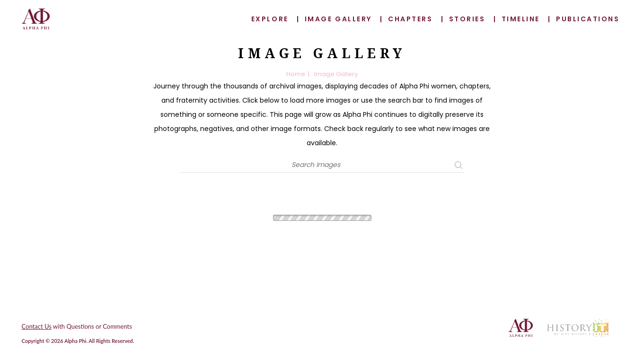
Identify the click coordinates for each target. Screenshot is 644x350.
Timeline (521, 19)
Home (296, 74)
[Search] (316, 165)
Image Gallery (338, 19)
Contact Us (37, 326)
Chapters (410, 19)
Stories (467, 19)
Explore (270, 19)
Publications (588, 19)
